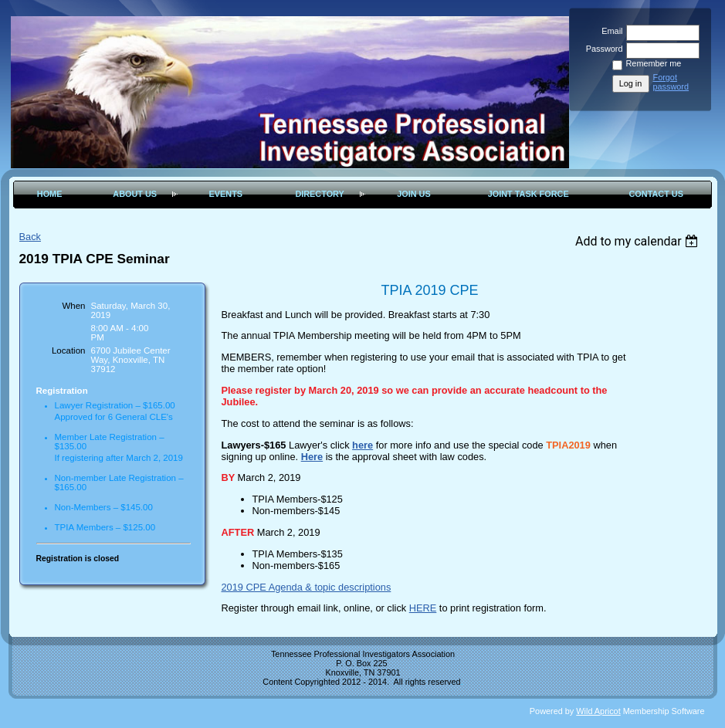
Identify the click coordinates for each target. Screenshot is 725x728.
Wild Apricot (598, 711)
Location (69, 350)
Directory (319, 194)
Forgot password (671, 82)
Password (601, 49)
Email (609, 31)
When (73, 306)
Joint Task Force (529, 194)
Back (30, 237)
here (362, 445)
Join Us (414, 194)
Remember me (654, 63)
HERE (423, 608)
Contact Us (656, 194)
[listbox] (639, 241)
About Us (135, 194)
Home (50, 194)
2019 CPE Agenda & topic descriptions (307, 587)
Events (226, 194)
